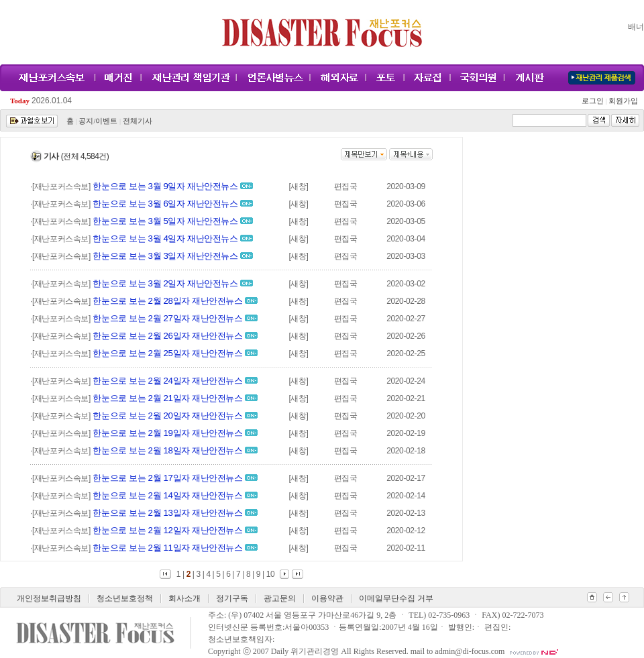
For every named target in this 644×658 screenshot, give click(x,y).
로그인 (594, 101)
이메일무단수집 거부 (396, 598)
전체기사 (138, 121)
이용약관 (327, 598)
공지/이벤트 (98, 121)
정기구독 (232, 598)
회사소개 (184, 598)
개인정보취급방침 (49, 598)
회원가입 (622, 101)
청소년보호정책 (125, 598)
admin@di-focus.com (470, 651)
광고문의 (280, 598)
